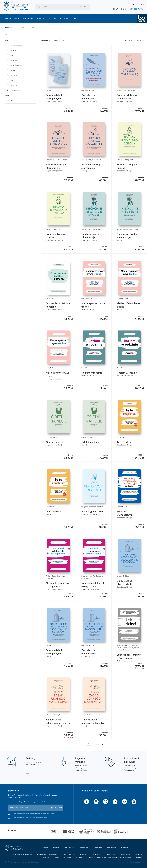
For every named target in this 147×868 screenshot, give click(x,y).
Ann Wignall (133, 645)
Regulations (126, 854)
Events (8, 19)
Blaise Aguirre (98, 229)
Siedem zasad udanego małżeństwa (58, 721)
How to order (96, 854)
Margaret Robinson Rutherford (92, 507)
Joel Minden (121, 437)
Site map (46, 857)
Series (57, 857)
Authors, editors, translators (47, 854)
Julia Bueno (50, 299)
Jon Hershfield (86, 229)
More (46, 802)
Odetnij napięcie (55, 442)
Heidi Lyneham (133, 648)
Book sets (68, 857)
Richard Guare (51, 576)
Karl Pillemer (86, 368)
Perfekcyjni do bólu (92, 511)
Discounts (52, 19)
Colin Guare (50, 578)
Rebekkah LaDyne (52, 437)
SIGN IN (124, 9)
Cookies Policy (111, 854)
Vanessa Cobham (123, 650)
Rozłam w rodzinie (92, 373)
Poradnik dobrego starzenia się (127, 97)
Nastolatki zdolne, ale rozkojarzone (58, 585)
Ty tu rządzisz (124, 442)
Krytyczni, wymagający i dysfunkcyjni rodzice (128, 515)
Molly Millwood (87, 299)
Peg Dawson (62, 576)
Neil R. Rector (132, 90)
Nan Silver (63, 715)
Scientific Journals (69, 854)
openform (138, 862)
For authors (28, 19)
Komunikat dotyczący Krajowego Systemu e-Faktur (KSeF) (110, 857)
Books (17, 19)
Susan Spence (122, 648)
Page (32, 28)
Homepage (9, 28)
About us (41, 19)
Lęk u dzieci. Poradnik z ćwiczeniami (129, 656)
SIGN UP (115, 9)
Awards (83, 854)
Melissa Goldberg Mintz (125, 160)
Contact (76, 19)
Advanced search (82, 7)
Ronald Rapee (122, 645)
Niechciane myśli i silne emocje (91, 236)
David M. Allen (122, 507)
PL (125, 5)
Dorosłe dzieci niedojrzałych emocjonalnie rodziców (54, 655)
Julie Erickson (122, 90)
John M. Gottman (52, 715)
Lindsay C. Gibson (53, 90)
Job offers (65, 19)
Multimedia (80, 857)
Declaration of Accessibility (22, 854)
